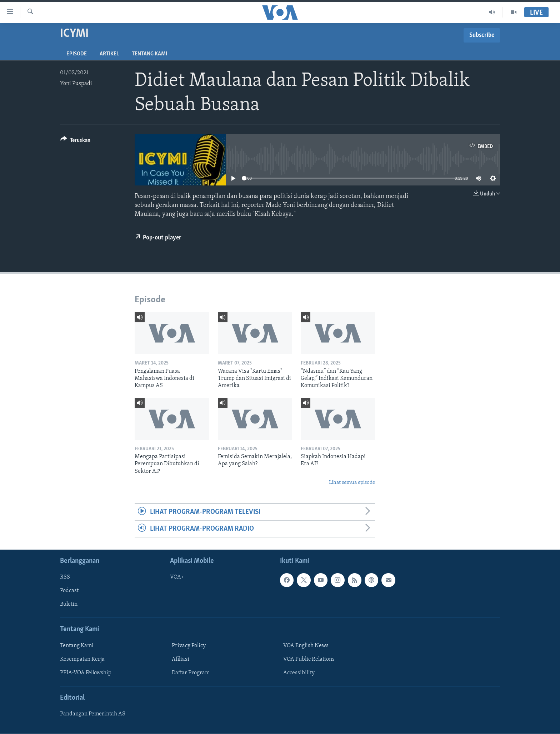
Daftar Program (191, 673)
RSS (65, 577)
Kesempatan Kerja (82, 659)
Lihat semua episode (352, 483)
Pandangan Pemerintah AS (93, 714)
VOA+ (177, 577)
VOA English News (306, 646)
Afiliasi (181, 659)
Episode (77, 54)
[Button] (75, 141)
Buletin (69, 605)
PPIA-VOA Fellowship (86, 673)
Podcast (69, 591)
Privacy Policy (189, 646)
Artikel (109, 54)
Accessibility (299, 673)
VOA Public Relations (309, 659)
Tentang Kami (149, 54)
